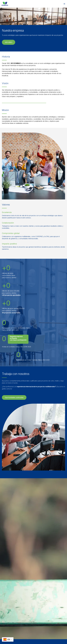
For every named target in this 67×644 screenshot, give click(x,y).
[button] (9, 42)
